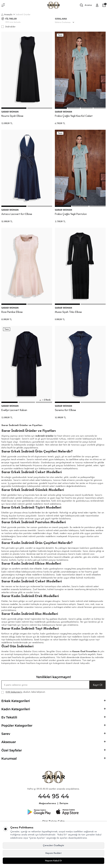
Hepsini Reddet (53, 853)
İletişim (64, 803)
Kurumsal (53, 759)
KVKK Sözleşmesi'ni (14, 692)
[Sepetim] (104, 5)
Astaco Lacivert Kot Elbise (17, 214)
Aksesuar (53, 742)
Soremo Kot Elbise (65, 410)
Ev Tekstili (53, 717)
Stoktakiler (8, 27)
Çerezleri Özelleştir (53, 845)
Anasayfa (7, 15)
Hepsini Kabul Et (53, 861)
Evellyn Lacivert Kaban (14, 410)
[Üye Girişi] (97, 5)
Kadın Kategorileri (53, 709)
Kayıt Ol (98, 685)
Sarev (53, 734)
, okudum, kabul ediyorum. (23, 692)
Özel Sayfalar (53, 750)
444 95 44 (54, 796)
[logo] (53, 5)
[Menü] (3, 5)
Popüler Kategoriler (53, 726)
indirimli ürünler (44, 436)
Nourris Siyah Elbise (12, 116)
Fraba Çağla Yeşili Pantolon (71, 214)
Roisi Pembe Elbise (12, 312)
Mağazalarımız (47, 803)
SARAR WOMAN (10, 112)
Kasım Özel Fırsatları (85, 651)
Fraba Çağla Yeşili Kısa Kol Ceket (74, 116)
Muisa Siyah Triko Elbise (68, 312)
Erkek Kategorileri (53, 701)
